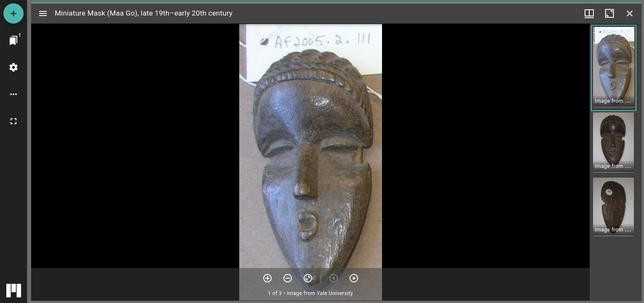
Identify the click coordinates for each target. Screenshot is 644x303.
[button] (614, 68)
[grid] (616, 162)
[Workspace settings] (13, 67)
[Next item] (354, 278)
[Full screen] (13, 121)
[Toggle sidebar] (43, 13)
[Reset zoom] (308, 278)
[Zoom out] (288, 278)
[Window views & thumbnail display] (589, 13)
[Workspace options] (13, 94)
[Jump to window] (13, 40)
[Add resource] (13, 13)
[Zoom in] (267, 278)
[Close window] (630, 13)
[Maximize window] (609, 13)
